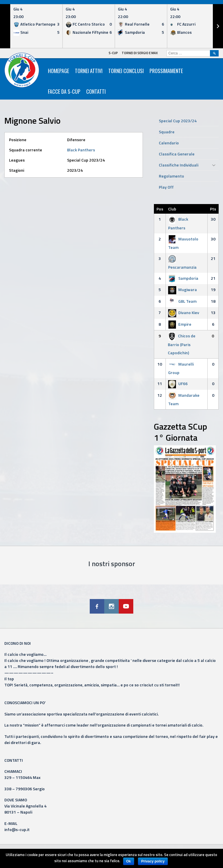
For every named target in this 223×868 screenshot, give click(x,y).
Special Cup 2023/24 (178, 121)
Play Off (166, 187)
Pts (213, 209)
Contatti (96, 91)
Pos (160, 209)
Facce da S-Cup (64, 91)
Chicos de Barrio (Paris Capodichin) (182, 344)
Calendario (169, 143)
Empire (180, 324)
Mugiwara (182, 289)
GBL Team (182, 301)
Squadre (167, 132)
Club (172, 209)
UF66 (178, 383)
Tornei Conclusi (126, 71)
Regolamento (171, 176)
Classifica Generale (177, 154)
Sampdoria (183, 278)
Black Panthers (81, 150)
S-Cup (113, 53)
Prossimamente (166, 71)
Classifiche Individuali (179, 165)
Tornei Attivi (89, 71)
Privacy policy (153, 861)
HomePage (59, 71)
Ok (129, 861)
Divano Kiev (184, 312)
